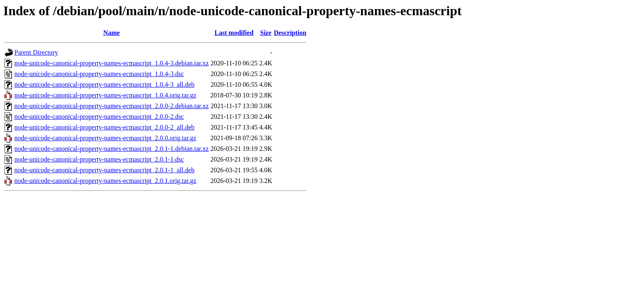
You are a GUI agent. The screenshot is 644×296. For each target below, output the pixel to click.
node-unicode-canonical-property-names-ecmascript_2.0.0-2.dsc (99, 117)
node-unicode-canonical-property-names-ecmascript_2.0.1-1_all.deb (104, 170)
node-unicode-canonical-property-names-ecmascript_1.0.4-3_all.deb (104, 84)
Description (290, 33)
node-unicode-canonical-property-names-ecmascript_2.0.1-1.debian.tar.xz (112, 149)
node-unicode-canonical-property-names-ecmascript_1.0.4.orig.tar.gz (105, 95)
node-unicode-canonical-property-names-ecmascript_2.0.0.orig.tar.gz (105, 138)
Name (112, 33)
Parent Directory (36, 52)
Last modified (234, 33)
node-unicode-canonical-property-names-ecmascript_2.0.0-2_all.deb (104, 127)
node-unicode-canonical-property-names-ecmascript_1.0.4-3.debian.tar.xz (112, 63)
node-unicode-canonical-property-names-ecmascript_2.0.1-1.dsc (99, 159)
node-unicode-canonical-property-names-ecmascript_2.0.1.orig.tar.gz (105, 181)
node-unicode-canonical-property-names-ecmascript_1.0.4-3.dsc (99, 74)
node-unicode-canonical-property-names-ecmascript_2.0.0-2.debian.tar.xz (112, 106)
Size (266, 33)
